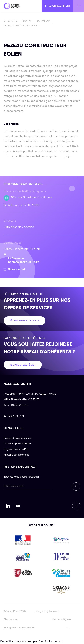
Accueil (27, 21)
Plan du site (10, 619)
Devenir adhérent (57, 6)
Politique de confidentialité (19, 628)
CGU (69, 628)
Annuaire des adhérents (16, 455)
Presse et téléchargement (18, 438)
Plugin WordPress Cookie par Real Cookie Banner (31, 641)
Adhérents (43, 21)
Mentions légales (61, 619)
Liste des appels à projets (18, 444)
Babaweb (54, 611)
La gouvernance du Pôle (16, 449)
